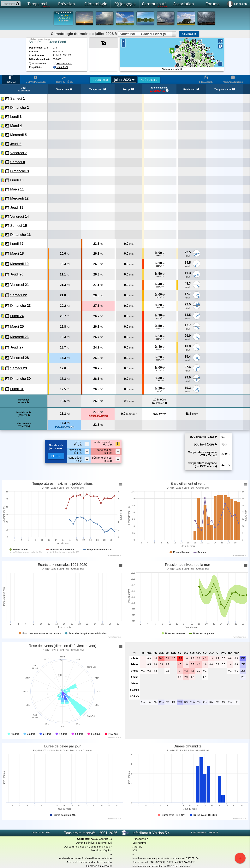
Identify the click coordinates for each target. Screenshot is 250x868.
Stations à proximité (172, 69)
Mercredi (18, 135)
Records (206, 79)
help (216, 437)
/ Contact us (94, 839)
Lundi (16, 117)
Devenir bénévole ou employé (94, 843)
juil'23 (11, 79)
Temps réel (39, 5)
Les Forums (140, 843)
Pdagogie (125, 3)
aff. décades (24, 91)
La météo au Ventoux (99, 866)
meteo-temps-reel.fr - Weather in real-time (85, 858)
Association (184, 4)
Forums (213, 4)
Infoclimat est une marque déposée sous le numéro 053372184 (166, 858)
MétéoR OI (62, 67)
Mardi (16, 126)
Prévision (67, 4)
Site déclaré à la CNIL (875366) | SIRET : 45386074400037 (164, 862)
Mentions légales (101, 851)
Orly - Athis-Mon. (63, 13)
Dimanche (20, 108)
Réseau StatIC (62, 64)
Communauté (155, 5)
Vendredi (19, 153)
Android (137, 847)
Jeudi (16, 144)
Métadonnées (233, 79)
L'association (140, 839)
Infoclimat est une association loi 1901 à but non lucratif (162, 866)
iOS (135, 851)
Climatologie (96, 4)
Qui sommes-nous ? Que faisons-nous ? (88, 847)
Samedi (18, 99)
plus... (56, 456)
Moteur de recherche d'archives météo (89, 862)
